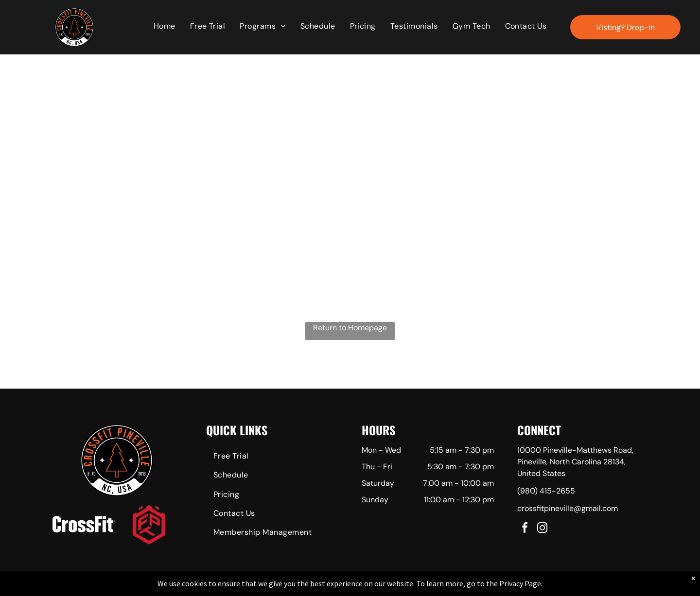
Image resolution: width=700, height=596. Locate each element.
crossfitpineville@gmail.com (568, 508)
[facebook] (525, 529)
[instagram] (542, 529)
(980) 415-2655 (546, 491)
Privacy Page (520, 583)
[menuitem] (165, 26)
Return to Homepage (350, 328)
